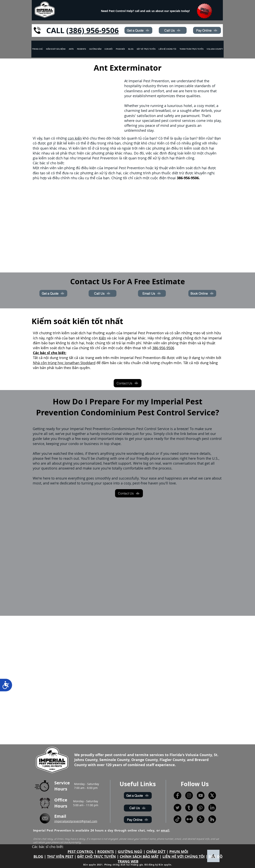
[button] (215, 49)
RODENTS (106, 852)
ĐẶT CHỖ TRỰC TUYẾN (97, 857)
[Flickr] (189, 819)
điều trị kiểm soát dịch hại (193, 148)
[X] (212, 795)
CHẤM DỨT (156, 852)
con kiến (75, 138)
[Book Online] (202, 293)
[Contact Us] (128, 383)
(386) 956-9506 (93, 30)
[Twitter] (177, 808)
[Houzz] (212, 819)
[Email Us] (152, 293)
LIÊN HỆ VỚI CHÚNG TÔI (184, 857)
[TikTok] (177, 819)
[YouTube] (201, 795)
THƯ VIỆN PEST (60, 857)
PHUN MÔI (179, 852)
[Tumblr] (189, 808)
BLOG (38, 857)
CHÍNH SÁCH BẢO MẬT (139, 857)
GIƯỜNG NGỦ (130, 852)
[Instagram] (189, 795)
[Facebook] (177, 795)
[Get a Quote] (138, 30)
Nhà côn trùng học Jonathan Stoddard (64, 363)
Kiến (102, 338)
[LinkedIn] (212, 808)
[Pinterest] (201, 808)
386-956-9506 (163, 348)
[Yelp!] (201, 819)
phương (159, 148)
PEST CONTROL (81, 852)
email (165, 830)
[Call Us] (173, 30)
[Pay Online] (207, 30)
